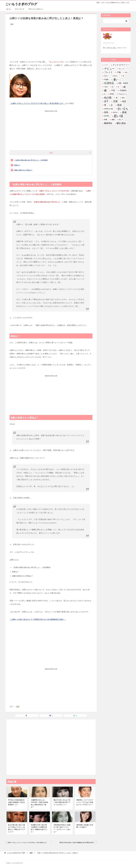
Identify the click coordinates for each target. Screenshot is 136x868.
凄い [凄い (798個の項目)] (116, 79)
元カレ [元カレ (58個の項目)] (116, 76)
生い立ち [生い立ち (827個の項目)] (123, 109)
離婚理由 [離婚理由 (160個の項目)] (108, 123)
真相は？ (17, 165)
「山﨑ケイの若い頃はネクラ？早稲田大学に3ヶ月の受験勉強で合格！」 (38, 619)
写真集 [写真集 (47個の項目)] (106, 80)
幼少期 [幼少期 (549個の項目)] (108, 98)
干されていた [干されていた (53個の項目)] (123, 94)
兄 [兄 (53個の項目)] (123, 76)
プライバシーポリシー (36, 9)
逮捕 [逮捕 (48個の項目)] (113, 120)
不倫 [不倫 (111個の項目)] (119, 72)
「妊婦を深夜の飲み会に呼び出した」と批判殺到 (31, 160)
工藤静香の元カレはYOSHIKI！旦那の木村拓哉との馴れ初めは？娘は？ (39, 803)
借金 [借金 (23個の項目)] (126, 72)
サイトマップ (20, 9)
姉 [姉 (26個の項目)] (118, 87)
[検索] (116, 21)
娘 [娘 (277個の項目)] (125, 87)
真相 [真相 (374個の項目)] (124, 112)
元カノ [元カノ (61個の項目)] (107, 76)
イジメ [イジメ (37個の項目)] (106, 65)
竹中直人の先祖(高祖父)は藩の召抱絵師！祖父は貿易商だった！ (16, 802)
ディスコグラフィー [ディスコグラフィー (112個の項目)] (121, 65)
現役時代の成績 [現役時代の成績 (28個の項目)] (109, 109)
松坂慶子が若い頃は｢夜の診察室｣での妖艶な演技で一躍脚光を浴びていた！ (39, 828)
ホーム (9, 9)
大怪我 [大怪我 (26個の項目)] (106, 87)
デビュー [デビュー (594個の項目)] (109, 69)
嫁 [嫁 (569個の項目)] (105, 90)
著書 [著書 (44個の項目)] (106, 120)
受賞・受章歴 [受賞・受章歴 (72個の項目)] (123, 83)
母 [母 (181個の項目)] (105, 105)
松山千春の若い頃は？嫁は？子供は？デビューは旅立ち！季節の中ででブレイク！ (16, 828)
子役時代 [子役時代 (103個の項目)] (123, 90)
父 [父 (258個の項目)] (112, 105)
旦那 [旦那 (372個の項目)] (115, 101)
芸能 (12, 24)
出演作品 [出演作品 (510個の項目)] (109, 83)
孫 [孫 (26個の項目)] (105, 94)
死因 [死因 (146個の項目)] (124, 101)
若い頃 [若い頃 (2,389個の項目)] (118, 116)
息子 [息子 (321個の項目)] (106, 101)
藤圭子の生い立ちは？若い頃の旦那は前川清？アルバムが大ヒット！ (62, 802)
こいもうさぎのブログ (22, 4)
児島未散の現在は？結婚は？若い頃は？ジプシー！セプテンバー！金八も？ (62, 828)
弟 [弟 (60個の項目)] (117, 98)
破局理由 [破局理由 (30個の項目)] (107, 116)
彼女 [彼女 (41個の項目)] (123, 98)
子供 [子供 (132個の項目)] (113, 90)
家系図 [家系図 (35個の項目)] (112, 94)
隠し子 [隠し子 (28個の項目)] (121, 120)
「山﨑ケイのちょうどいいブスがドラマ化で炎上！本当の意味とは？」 (37, 103)
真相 (18, 707)
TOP (16, 853)
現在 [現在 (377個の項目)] (120, 105)
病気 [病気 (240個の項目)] (106, 112)
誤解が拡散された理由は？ (23, 170)
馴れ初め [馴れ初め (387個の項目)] (121, 123)
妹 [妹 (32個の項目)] (113, 87)
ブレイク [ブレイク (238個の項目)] (108, 72)
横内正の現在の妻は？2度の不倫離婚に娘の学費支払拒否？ (77, 843)
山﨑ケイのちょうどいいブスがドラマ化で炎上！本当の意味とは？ (27, 843)
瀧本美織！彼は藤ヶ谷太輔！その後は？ (85, 826)
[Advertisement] (51, 42)
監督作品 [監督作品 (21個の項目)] (115, 112)
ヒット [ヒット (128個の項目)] (122, 69)
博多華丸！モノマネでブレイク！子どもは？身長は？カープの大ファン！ (85, 802)
